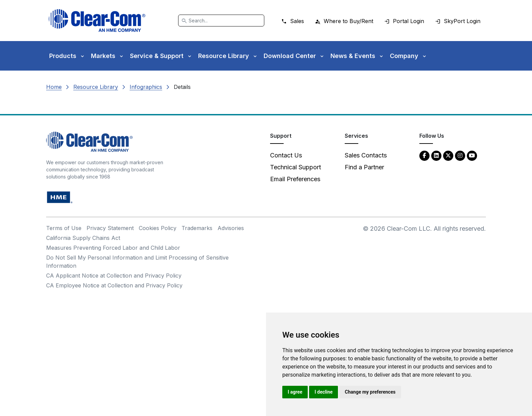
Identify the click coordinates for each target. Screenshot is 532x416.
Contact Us (286, 155)
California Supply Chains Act (83, 238)
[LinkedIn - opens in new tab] (436, 155)
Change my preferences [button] (370, 392)
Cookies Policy (158, 228)
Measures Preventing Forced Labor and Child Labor (113, 248)
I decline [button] (324, 392)
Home (54, 87)
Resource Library (96, 87)
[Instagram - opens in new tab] (460, 155)
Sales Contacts (366, 155)
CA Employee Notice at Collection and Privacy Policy (114, 285)
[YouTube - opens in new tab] (472, 155)
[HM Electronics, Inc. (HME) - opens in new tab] (60, 197)
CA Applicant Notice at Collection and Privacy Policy (114, 276)
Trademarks (197, 228)
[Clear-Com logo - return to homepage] (97, 21)
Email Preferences (295, 179)
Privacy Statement (110, 228)
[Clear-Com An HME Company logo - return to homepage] (89, 141)
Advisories (231, 228)
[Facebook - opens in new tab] (424, 155)
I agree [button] (295, 392)
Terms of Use (64, 228)
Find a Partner (364, 167)
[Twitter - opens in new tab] (448, 155)
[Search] (221, 21)
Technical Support (296, 167)
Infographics (146, 87)
